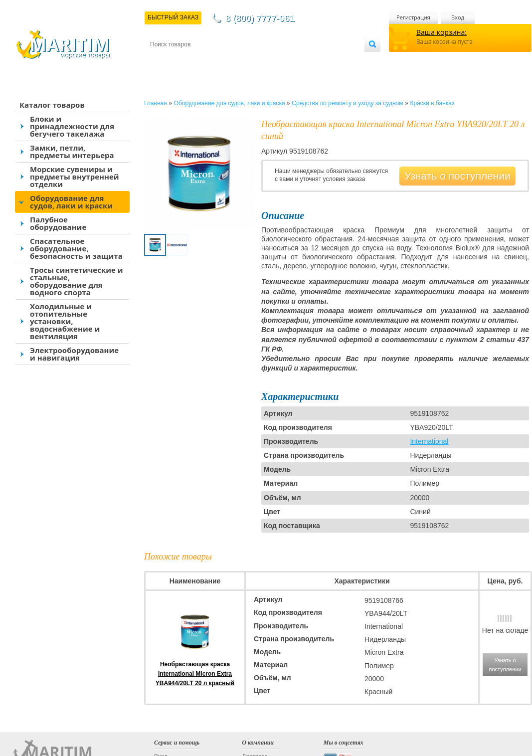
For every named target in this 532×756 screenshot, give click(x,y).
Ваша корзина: (442, 32)
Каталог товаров (52, 105)
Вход (458, 17)
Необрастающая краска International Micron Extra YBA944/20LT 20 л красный (195, 674)
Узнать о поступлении (457, 176)
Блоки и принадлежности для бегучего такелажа (72, 126)
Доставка (199, 61)
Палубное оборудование (58, 223)
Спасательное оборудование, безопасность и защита (76, 248)
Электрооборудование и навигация (74, 354)
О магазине (269, 61)
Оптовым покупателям (333, 61)
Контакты (162, 61)
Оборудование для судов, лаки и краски (71, 202)
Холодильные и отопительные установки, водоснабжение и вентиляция (65, 321)
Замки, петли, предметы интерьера (72, 151)
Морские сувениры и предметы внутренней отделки (75, 177)
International (429, 441)
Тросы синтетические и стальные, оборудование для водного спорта (77, 281)
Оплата (232, 61)
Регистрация (413, 17)
